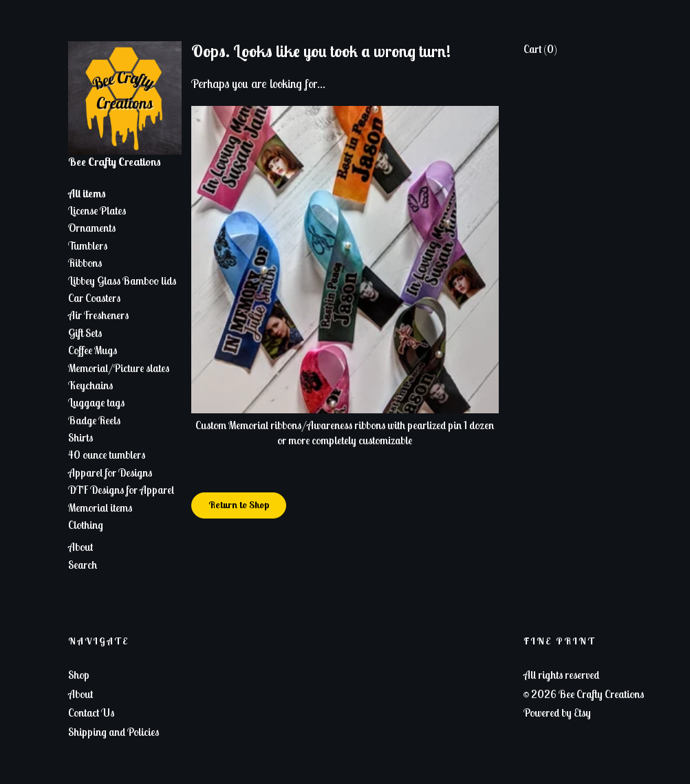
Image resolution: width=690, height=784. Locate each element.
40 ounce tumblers (107, 455)
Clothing (86, 525)
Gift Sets (85, 333)
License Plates (97, 210)
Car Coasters (94, 298)
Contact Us (91, 712)
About (80, 547)
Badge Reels (94, 420)
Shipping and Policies (114, 732)
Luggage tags (96, 402)
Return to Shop (239, 505)
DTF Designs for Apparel (121, 490)
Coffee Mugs (93, 350)
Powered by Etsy (557, 712)
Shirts (80, 437)
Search (83, 565)
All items (87, 193)
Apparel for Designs (110, 472)
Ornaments (92, 228)
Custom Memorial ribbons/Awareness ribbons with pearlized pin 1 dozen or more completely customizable (345, 425)
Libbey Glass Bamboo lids (122, 281)
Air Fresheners (98, 315)
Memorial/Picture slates (119, 368)
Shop (79, 675)
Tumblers (88, 246)
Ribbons (85, 263)
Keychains (90, 385)
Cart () (540, 49)
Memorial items (100, 508)
